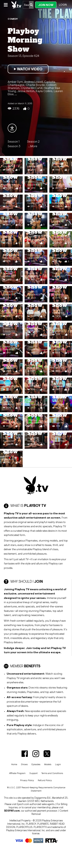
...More (33, 146)
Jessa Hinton (26, 91)
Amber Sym (15, 82)
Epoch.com (23, 804)
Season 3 (14, 146)
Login (63, 5)
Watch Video (28, 69)
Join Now (46, 5)
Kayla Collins (44, 91)
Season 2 (33, 141)
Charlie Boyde (35, 85)
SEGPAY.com (12, 811)
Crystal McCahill (32, 88)
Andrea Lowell (34, 82)
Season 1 (14, 141)
